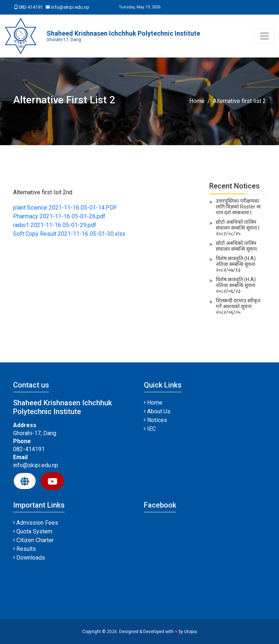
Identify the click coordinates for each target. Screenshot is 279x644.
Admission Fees (36, 523)
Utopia (191, 632)
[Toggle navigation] (264, 36)
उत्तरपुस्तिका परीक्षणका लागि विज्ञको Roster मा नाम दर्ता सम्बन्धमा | (238, 207)
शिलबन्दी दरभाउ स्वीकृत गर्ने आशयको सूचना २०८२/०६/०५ (238, 306)
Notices (155, 420)
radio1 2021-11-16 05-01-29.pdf (55, 225)
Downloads (29, 558)
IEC (150, 429)
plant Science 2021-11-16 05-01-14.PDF (65, 208)
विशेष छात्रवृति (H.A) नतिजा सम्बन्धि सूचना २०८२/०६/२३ (236, 285)
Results (25, 549)
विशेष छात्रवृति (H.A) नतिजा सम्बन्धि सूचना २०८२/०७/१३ (236, 264)
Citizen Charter (33, 540)
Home (197, 101)
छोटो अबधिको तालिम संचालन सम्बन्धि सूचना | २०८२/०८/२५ (238, 228)
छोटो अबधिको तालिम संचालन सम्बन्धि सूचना (236, 246)
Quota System (33, 531)
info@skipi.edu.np (68, 7)
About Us (157, 411)
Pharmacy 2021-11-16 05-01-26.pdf (59, 216)
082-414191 (29, 7)
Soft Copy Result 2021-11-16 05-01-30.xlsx (69, 234)
